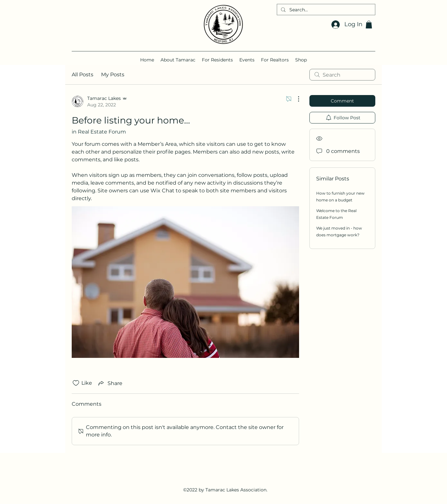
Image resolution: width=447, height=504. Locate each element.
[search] (342, 75)
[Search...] (325, 10)
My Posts (113, 75)
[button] (369, 25)
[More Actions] (295, 99)
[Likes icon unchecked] (76, 383)
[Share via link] (110, 383)
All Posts (83, 75)
